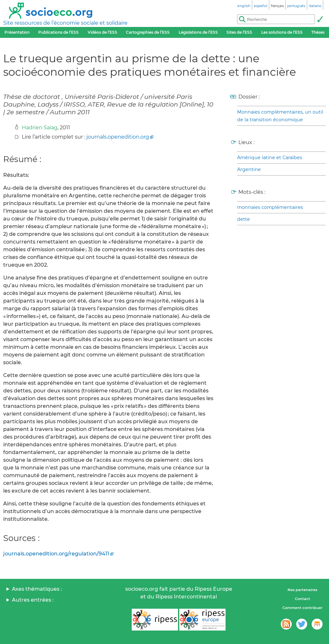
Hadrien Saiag (40, 128)
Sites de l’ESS (239, 32)
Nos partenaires (302, 590)
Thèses (318, 32)
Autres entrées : (33, 600)
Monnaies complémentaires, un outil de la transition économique (280, 116)
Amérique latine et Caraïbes (270, 158)
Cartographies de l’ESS (148, 32)
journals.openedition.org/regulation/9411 (56, 554)
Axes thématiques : (37, 589)
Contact (302, 599)
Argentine (249, 169)
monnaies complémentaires (270, 207)
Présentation (17, 32)
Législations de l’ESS (198, 32)
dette (244, 219)
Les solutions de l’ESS (282, 32)
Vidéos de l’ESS (102, 32)
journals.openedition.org (118, 137)
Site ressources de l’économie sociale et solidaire (65, 23)
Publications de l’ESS (58, 32)
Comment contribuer (302, 608)
